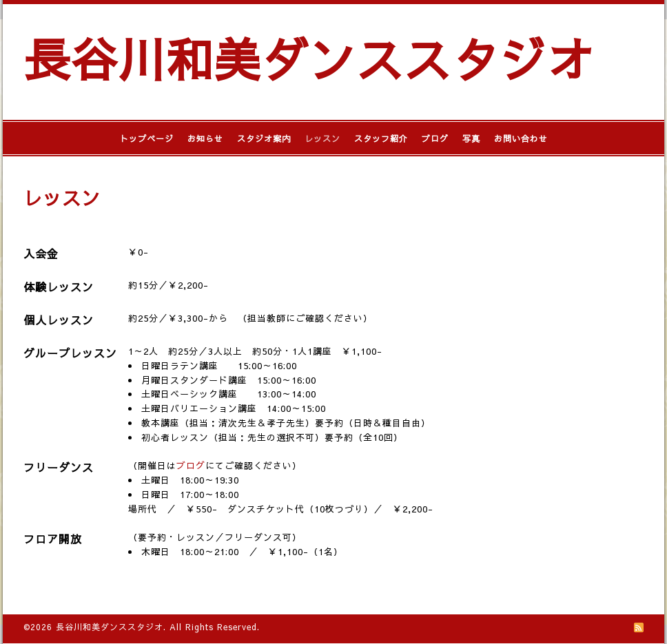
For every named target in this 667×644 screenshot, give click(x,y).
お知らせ (205, 138)
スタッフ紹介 (381, 138)
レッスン (322, 138)
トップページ (147, 138)
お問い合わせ (521, 138)
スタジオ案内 (264, 138)
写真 (471, 138)
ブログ (435, 138)
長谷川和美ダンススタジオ (309, 58)
